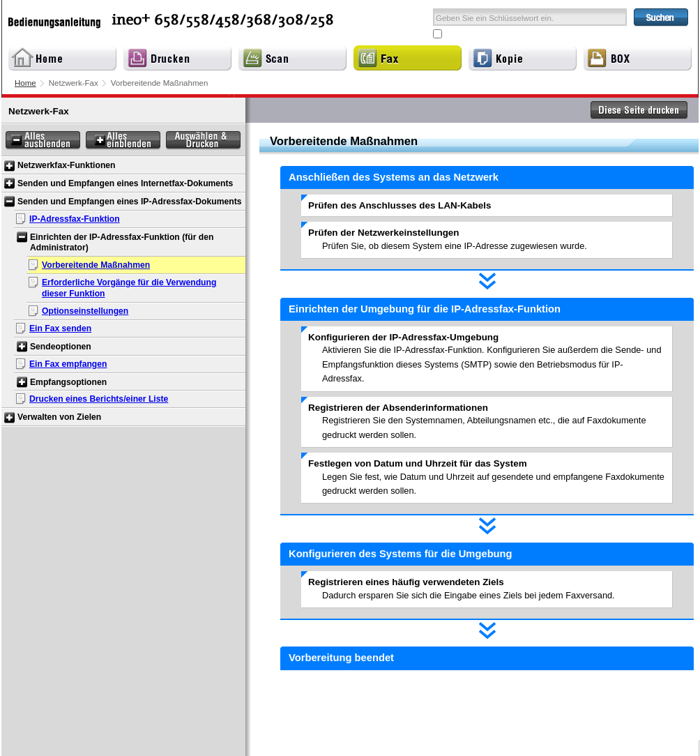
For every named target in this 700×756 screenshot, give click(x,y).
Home (25, 83)
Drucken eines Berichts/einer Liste (99, 399)
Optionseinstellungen (85, 311)
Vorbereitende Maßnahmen (96, 265)
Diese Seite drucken (639, 110)
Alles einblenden (123, 141)
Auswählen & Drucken (203, 141)
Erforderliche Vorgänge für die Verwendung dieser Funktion (129, 288)
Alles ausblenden (43, 141)
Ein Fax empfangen (68, 364)
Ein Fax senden (60, 328)
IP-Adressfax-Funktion (75, 219)
